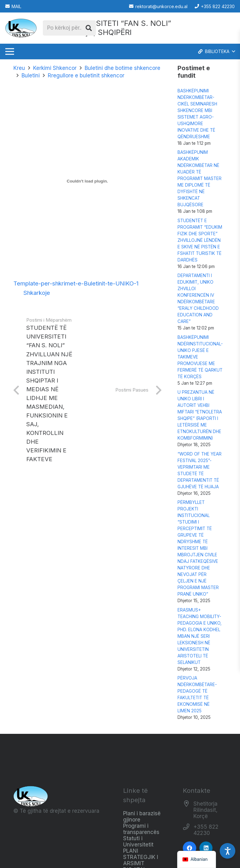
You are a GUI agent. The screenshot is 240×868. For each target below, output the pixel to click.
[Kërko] (89, 28)
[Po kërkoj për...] (69, 28)
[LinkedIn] (206, 848)
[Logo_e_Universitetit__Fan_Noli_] (21, 28)
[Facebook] (190, 848)
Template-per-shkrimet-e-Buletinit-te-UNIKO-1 (76, 283)
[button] (216, 51)
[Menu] (10, 51)
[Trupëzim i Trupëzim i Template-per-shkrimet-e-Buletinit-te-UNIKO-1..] (87, 181)
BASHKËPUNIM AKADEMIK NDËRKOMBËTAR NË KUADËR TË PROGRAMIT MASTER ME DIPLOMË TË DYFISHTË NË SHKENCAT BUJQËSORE (200, 178)
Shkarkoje (37, 293)
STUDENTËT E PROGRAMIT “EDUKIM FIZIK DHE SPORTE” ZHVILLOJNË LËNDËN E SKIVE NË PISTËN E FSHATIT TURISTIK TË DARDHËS (200, 240)
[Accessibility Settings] (227, 851)
